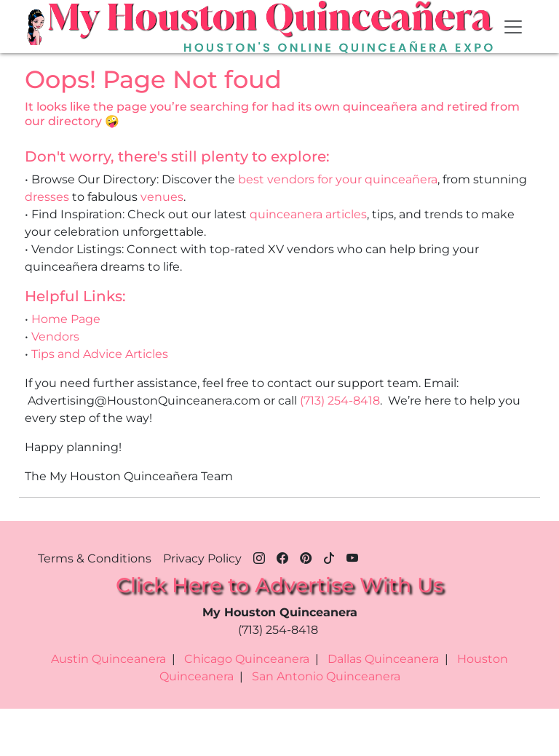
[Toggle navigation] (513, 27)
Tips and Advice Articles (100, 354)
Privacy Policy (202, 558)
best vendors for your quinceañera (338, 179)
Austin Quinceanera (108, 659)
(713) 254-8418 (340, 401)
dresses (47, 197)
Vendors (55, 337)
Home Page (66, 319)
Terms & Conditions (95, 558)
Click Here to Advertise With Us (279, 585)
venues (162, 197)
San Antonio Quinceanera (326, 676)
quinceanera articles (308, 214)
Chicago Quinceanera (247, 659)
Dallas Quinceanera (383, 659)
